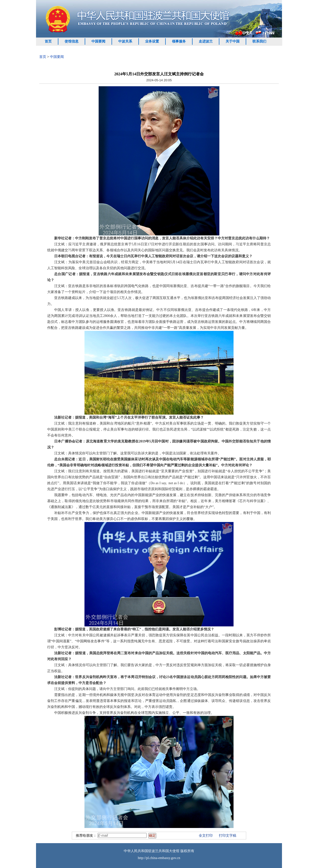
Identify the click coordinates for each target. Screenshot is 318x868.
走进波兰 (206, 41)
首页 (48, 41)
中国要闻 (98, 41)
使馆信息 (72, 41)
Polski (270, 32)
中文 (249, 33)
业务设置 (152, 41)
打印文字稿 (228, 836)
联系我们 (259, 41)
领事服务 (179, 41)
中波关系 (125, 41)
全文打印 (206, 836)
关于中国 (233, 41)
